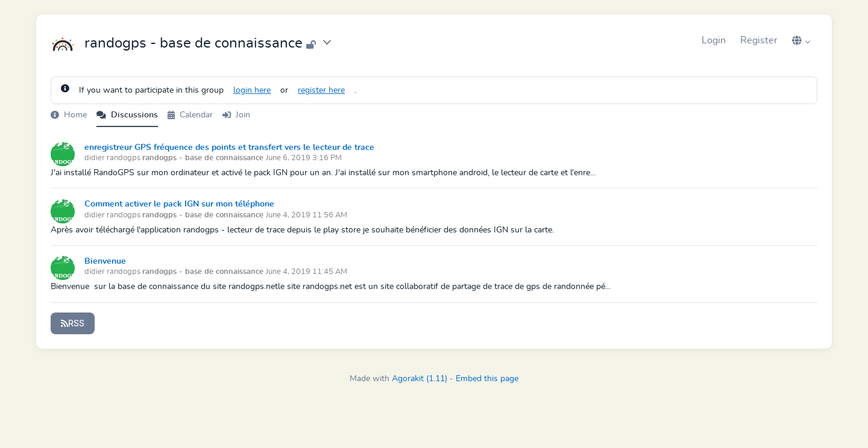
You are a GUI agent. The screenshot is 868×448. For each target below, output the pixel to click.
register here (321, 90)
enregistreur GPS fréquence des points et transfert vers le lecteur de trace (229, 148)
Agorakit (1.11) (420, 379)
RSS (73, 323)
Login (714, 40)
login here (252, 90)
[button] (801, 40)
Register (759, 40)
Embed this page (487, 379)
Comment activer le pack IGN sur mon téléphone (179, 204)
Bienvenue (105, 261)
